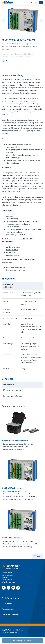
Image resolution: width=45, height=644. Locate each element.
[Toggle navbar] (41, 3)
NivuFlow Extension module (15, 268)
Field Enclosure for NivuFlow (15, 270)
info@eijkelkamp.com (8, 582)
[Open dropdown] (22, 598)
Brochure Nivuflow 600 (14, 396)
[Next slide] (41, 20)
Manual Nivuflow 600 (14, 390)
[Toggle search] (32, 3)
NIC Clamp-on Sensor (13, 247)
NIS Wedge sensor (12, 250)
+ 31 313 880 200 (7, 580)
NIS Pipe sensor (11, 252)
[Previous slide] (4, 20)
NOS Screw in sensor (13, 255)
